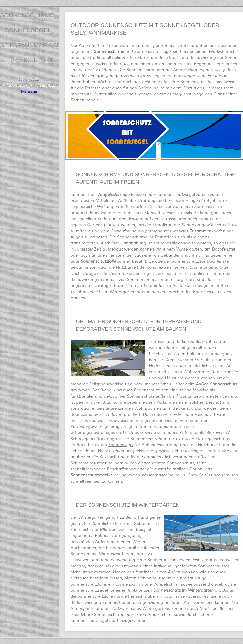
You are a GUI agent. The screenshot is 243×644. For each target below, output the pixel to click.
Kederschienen (26, 60)
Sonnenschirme (27, 15)
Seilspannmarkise (31, 45)
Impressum (29, 92)
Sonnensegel (28, 30)
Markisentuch (222, 52)
